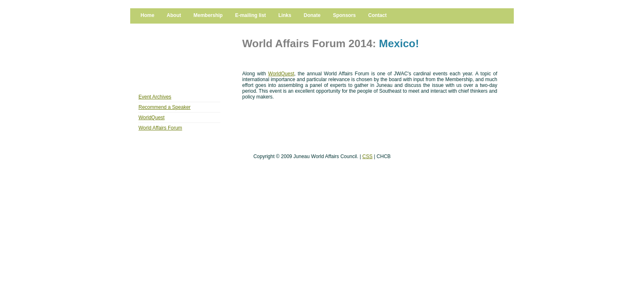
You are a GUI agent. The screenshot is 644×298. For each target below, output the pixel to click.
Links (285, 15)
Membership (208, 15)
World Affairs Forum (160, 128)
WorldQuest (151, 118)
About (174, 15)
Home (147, 15)
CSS (368, 156)
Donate (312, 15)
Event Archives (155, 97)
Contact (378, 15)
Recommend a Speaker (165, 107)
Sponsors (344, 15)
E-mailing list (251, 15)
